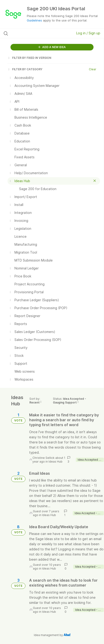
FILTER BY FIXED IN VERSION (29, 58)
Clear (93, 69)
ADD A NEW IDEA (52, 47)
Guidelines (34, 20)
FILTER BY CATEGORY (25, 69)
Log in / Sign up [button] (88, 33)
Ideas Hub (55, 462)
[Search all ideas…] (32, 33)
